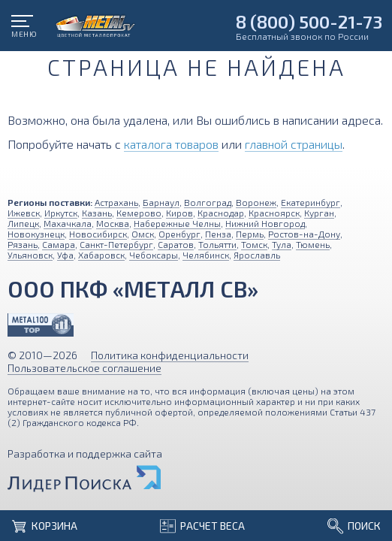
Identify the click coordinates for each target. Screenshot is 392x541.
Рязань (23, 244)
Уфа (65, 255)
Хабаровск (101, 255)
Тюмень (313, 244)
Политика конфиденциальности (170, 355)
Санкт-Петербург (116, 244)
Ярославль (257, 255)
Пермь (250, 234)
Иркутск (61, 213)
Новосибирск (98, 234)
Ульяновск (30, 255)
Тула (282, 244)
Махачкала (68, 223)
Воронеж (256, 202)
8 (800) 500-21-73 (309, 21)
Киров (179, 213)
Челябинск (206, 255)
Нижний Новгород (265, 223)
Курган (319, 213)
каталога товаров (171, 144)
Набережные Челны (177, 223)
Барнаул (161, 202)
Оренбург (179, 234)
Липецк (23, 223)
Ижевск (24, 213)
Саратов (176, 244)
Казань (97, 213)
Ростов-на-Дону (304, 234)
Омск (143, 234)
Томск (254, 244)
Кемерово (139, 213)
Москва (113, 223)
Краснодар (221, 213)
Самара (59, 244)
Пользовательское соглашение (84, 368)
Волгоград (208, 202)
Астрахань (116, 202)
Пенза (218, 234)
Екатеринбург (311, 202)
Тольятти (217, 244)
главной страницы (294, 144)
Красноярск (274, 213)
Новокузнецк (36, 234)
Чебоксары (154, 255)
